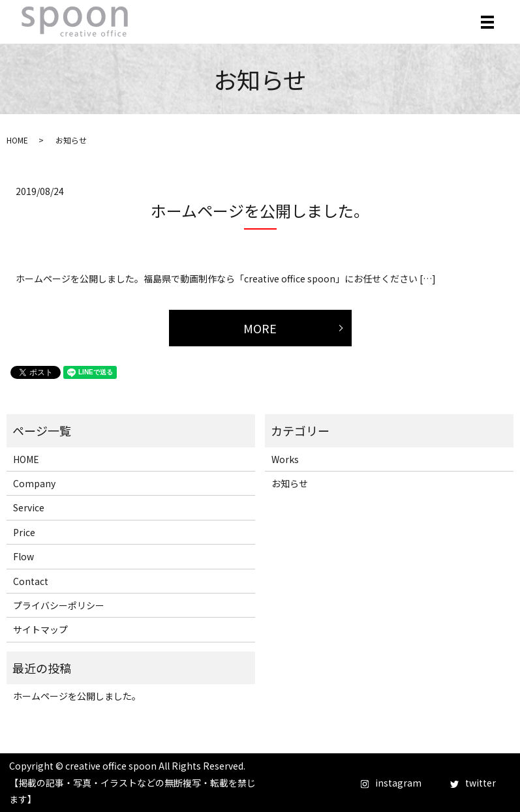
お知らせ (290, 483)
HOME (17, 140)
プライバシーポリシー (59, 605)
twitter (473, 783)
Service (29, 507)
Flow (23, 556)
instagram (391, 783)
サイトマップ (40, 629)
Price (24, 532)
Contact (31, 581)
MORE (260, 328)
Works (285, 459)
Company (34, 483)
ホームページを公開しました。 (260, 210)
